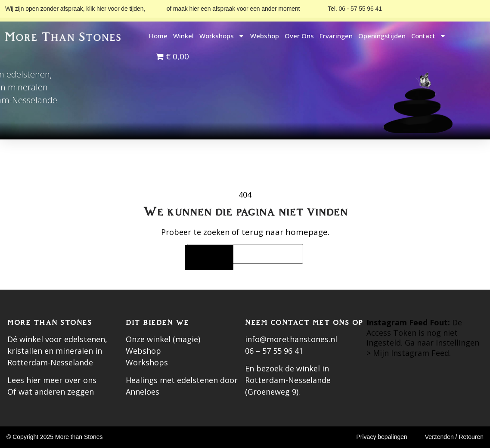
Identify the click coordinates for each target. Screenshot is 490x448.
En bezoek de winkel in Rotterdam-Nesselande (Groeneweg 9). (288, 380)
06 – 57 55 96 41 (274, 351)
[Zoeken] (209, 258)
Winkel (183, 36)
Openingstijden (382, 36)
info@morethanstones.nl (291, 339)
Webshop (265, 36)
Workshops (222, 36)
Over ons (299, 36)
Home (158, 36)
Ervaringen (336, 36)
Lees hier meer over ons (52, 380)
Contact (429, 36)
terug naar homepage (285, 232)
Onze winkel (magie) (163, 339)
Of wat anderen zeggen (51, 392)
